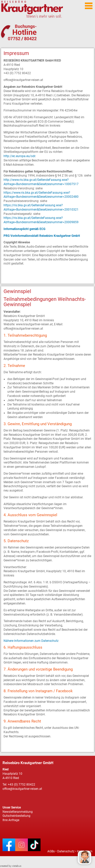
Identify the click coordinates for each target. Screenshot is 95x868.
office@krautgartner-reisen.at (22, 789)
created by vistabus (11, 866)
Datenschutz (66, 851)
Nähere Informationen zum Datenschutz (31, 641)
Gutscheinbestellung (16, 816)
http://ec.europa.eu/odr (19, 156)
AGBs (51, 851)
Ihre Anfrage (11, 820)
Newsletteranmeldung (18, 812)
